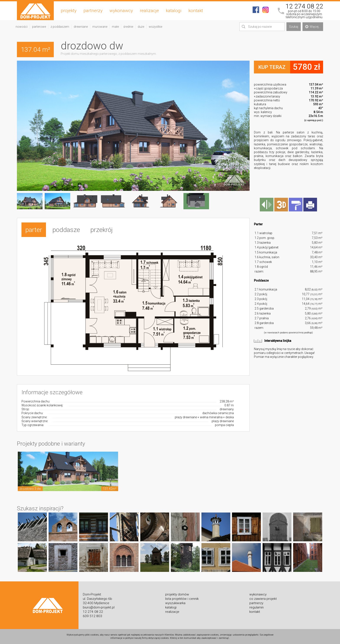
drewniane (81, 27)
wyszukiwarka (175, 603)
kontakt (196, 11)
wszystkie (155, 27)
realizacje (149, 11)
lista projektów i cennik (182, 599)
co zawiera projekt (263, 599)
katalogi (174, 11)
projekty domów (177, 594)
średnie (128, 27)
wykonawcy (121, 11)
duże (141, 27)
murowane (100, 27)
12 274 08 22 (304, 6)
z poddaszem (60, 27)
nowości (22, 27)
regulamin (257, 607)
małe (115, 27)
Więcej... (313, 27)
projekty (69, 11)
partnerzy (93, 11)
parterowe (39, 27)
